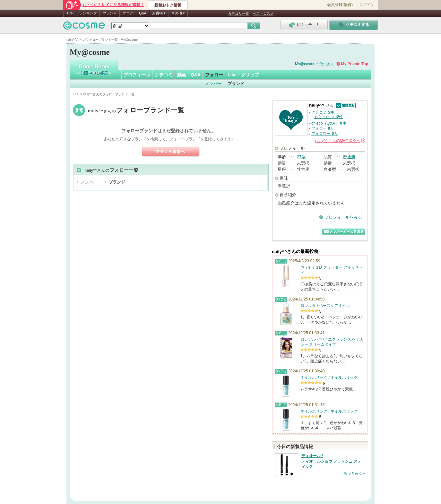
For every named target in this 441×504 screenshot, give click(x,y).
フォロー (214, 75)
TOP (70, 13)
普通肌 (349, 157)
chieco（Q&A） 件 (329, 123)
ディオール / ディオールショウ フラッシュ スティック (331, 461)
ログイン (367, 5)
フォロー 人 (323, 128)
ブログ (128, 13)
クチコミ (164, 75)
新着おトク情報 (168, 5)
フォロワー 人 (324, 134)
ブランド (110, 13)
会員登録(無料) (340, 5)
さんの (340, 141)
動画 (182, 75)
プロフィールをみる (343, 217)
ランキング (88, 13)
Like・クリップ (243, 75)
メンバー (213, 84)
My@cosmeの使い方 (313, 64)
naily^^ (136, 111)
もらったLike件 (329, 117)
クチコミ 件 (323, 112)
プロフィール (137, 75)
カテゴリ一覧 (238, 13)
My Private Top (355, 64)
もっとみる (353, 473)
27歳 (301, 157)
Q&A (143, 13)
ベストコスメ (263, 13)
